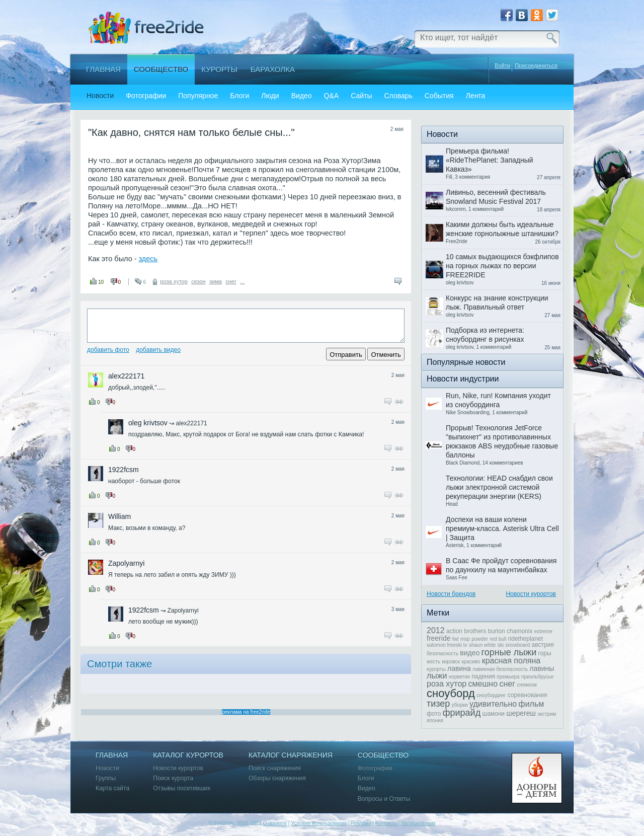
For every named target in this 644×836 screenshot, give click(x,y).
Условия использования (319, 823)
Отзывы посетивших (182, 788)
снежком (527, 685)
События (439, 96)
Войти (502, 65)
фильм (532, 704)
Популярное (198, 96)
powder (480, 639)
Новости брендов (451, 594)
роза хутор (174, 281)
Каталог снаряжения (291, 755)
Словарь (398, 96)
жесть (433, 662)
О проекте (275, 823)
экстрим (547, 714)
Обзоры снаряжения (277, 778)
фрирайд (462, 713)
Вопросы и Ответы (384, 799)
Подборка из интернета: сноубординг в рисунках (485, 335)
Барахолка (273, 69)
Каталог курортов (188, 755)
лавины (542, 668)
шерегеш (521, 713)
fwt (456, 639)
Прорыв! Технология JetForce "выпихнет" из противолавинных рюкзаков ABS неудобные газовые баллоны (502, 441)
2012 (436, 630)
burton (497, 631)
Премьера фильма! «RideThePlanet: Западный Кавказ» (490, 160)
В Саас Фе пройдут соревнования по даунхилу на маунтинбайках (501, 565)
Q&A (332, 96)
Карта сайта (112, 788)
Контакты (386, 823)
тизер (438, 704)
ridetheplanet (526, 639)
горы (545, 653)
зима (216, 281)
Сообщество (161, 69)
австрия (543, 645)
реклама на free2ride (246, 712)
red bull (498, 639)
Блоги (239, 96)
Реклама (361, 823)
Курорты (219, 69)
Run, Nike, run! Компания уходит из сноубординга (498, 400)
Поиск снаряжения (275, 768)
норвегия (459, 677)
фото (434, 714)
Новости (100, 96)
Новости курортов (531, 594)
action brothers (466, 631)
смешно (483, 684)
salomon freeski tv (447, 645)
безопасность (442, 654)
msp (465, 639)
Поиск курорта (173, 778)
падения (483, 676)
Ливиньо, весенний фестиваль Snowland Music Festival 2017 (496, 197)
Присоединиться (536, 66)
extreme (543, 631)
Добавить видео (158, 350)
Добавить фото (108, 350)
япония (435, 720)
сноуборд (451, 693)
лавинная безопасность (500, 669)
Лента (476, 96)
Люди (270, 96)
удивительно (493, 704)
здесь (148, 259)
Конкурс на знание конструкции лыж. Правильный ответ (497, 302)
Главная (103, 69)
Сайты (361, 96)
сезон (198, 281)
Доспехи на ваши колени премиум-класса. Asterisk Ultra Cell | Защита (502, 528)
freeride (438, 638)
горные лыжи (509, 652)
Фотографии (146, 96)
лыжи (437, 676)
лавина (459, 668)
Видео (302, 96)
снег (231, 281)
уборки (460, 705)
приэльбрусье (537, 677)
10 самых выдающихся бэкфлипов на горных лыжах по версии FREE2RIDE (502, 266)
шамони (494, 714)
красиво (471, 662)
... (242, 281)
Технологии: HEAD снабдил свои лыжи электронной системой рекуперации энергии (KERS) (499, 487)
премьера (508, 677)
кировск (451, 662)
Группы (106, 778)
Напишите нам (418, 823)
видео (470, 653)
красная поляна (511, 661)
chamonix (519, 631)
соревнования (528, 695)
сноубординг (491, 695)
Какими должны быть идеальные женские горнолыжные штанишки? (502, 229)
